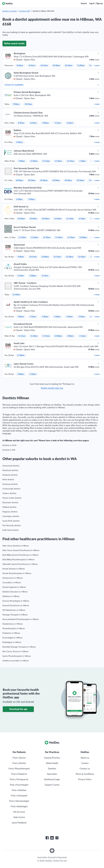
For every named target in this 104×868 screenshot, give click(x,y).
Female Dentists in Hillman (14, 569)
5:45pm (21, 276)
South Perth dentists (11, 521)
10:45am (69, 66)
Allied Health (52, 763)
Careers (85, 763)
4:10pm (33, 374)
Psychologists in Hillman (12, 638)
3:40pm (32, 199)
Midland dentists (9, 507)
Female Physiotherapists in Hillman (17, 573)
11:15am (46, 161)
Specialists (52, 774)
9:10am (33, 317)
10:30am (56, 66)
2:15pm (83, 336)
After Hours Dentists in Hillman (16, 546)
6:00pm (33, 276)
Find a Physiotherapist (19, 769)
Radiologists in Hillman (12, 642)
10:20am (44, 180)
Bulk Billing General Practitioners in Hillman (21, 555)
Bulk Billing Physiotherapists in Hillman (18, 560)
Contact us (85, 769)
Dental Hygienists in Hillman (14, 587)
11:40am (59, 238)
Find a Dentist (19, 763)
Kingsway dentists (10, 512)
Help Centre (19, 817)
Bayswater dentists (10, 503)
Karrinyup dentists (10, 484)
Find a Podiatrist (19, 774)
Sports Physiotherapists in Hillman (17, 656)
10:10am (32, 180)
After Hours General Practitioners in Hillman (21, 550)
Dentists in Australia (10, 11)
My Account (19, 812)
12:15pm (57, 257)
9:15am (58, 123)
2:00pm (70, 336)
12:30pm (69, 257)
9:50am (82, 317)
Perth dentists (8, 480)
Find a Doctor (19, 758)
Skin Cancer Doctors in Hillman (16, 652)
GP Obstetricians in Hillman (14, 610)
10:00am (19, 180)
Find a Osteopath (19, 796)
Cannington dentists (11, 516)
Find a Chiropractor (19, 779)
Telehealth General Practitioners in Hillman (20, 564)
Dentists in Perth (9, 445)
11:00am (81, 66)
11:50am (71, 238)
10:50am (80, 180)
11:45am (70, 161)
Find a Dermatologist (19, 801)
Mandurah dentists (10, 470)
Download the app (18, 709)
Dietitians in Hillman (11, 596)
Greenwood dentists (11, 466)
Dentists (52, 769)
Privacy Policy (85, 779)
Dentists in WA (25, 11)
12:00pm (83, 238)
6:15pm (45, 276)
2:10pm (82, 219)
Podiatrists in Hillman (11, 633)
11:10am (70, 219)
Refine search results (14, 44)
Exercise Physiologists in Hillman (16, 601)
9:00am (16, 104)
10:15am (44, 66)
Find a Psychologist (19, 785)
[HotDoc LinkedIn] (52, 838)
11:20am (34, 238)
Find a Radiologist (19, 806)
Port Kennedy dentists (12, 526)
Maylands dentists (10, 475)
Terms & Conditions (85, 774)
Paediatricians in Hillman (13, 624)
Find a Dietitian (19, 790)
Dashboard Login (52, 779)
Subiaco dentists (9, 493)
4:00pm (21, 374)
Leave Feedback (19, 823)
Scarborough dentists (11, 489)
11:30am (58, 161)
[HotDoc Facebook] (47, 838)
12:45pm (82, 257)
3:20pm (19, 199)
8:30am (20, 66)
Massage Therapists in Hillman (15, 615)
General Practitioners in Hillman (16, 606)
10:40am (68, 180)
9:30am (19, 142)
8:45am (32, 66)
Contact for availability (52, 85)
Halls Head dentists (11, 530)
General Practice (52, 758)
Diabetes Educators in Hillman (15, 592)
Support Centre (52, 785)
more (97, 66)
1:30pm (83, 161)
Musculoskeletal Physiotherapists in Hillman (21, 619)
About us (85, 758)
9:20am (45, 317)
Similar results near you (52, 388)
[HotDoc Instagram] (57, 838)
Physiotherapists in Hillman (14, 629)
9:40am (70, 317)
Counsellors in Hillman (12, 583)
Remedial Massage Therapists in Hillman (19, 647)
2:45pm (70, 123)
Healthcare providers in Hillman (16, 661)
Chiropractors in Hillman (13, 578)
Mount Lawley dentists (12, 498)
